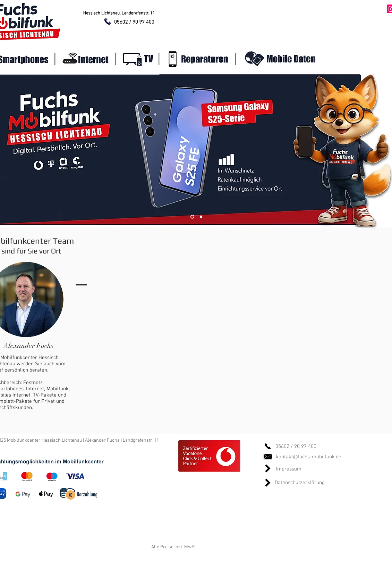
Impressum (289, 469)
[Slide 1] (192, 217)
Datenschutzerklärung (300, 483)
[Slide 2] (201, 217)
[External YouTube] (242, 302)
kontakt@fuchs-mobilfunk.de (309, 457)
